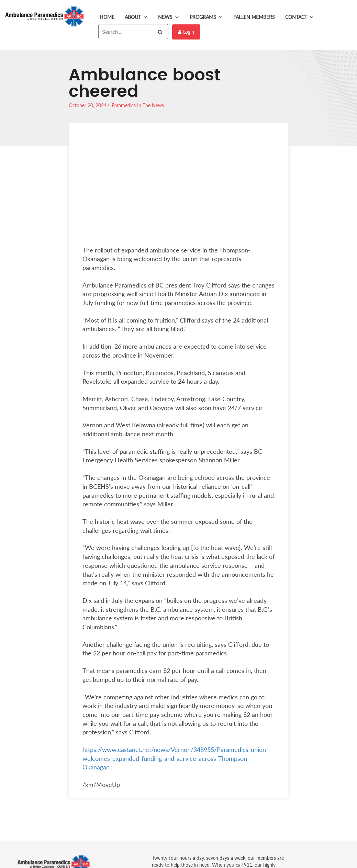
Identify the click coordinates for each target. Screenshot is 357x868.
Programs (206, 17)
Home (107, 17)
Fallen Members (254, 17)
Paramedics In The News (138, 105)
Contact (300, 17)
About (136, 17)
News (169, 17)
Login (186, 31)
